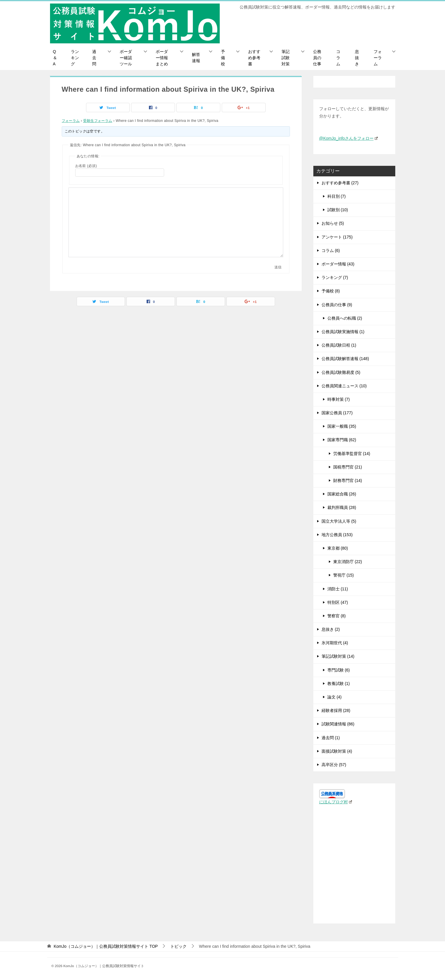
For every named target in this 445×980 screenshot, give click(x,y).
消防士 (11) (338, 589)
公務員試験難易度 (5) (341, 372)
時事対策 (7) (339, 399)
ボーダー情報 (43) (338, 264)
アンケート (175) (337, 237)
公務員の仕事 (317, 58)
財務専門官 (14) (348, 480)
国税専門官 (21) (348, 467)
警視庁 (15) (344, 575)
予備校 (223, 58)
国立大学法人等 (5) (339, 521)
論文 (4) (335, 697)
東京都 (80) (338, 548)
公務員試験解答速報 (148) (345, 359)
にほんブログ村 (336, 802)
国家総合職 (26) (342, 494)
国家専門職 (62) (342, 440)
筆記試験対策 (286, 58)
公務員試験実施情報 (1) (343, 332)
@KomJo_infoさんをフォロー (348, 138)
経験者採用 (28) (336, 710)
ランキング (75, 58)
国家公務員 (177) (337, 413)
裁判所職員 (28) (342, 507)
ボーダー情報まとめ (162, 58)
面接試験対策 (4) (337, 751)
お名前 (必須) (86, 166)
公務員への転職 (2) (345, 318)
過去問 (94, 58)
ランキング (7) (335, 277)
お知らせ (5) (333, 223)
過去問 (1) (331, 738)
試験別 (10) (338, 210)
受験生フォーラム (98, 121)
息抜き (357, 58)
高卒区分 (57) (334, 765)
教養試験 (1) (339, 684)
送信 (278, 267)
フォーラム (378, 58)
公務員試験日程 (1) (339, 345)
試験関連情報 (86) (338, 724)
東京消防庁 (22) (348, 562)
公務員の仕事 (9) (337, 305)
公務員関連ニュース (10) (344, 386)
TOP (106, 946)
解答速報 (196, 58)
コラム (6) (331, 250)
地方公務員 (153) (337, 535)
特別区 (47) (338, 602)
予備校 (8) (331, 291)
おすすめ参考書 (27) (340, 183)
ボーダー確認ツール (126, 58)
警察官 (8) (337, 616)
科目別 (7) (337, 196)
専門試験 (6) (339, 670)
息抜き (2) (331, 629)
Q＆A (55, 58)
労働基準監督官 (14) (352, 454)
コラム (338, 58)
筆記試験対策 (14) (338, 656)
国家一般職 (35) (342, 426)
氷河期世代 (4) (335, 643)
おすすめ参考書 (254, 58)
